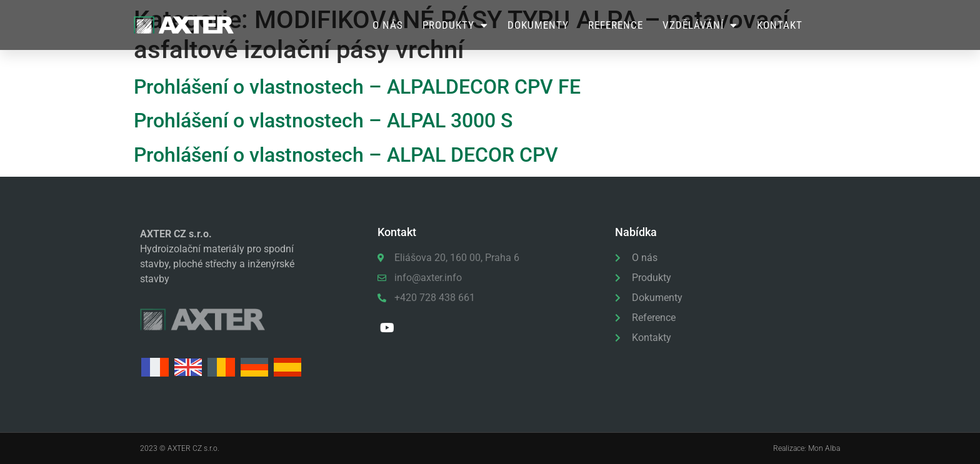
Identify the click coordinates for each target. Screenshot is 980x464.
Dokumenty (538, 25)
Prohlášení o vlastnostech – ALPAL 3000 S (323, 121)
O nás (388, 25)
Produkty (455, 25)
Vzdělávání (700, 25)
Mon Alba (824, 448)
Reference (616, 25)
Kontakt (780, 25)
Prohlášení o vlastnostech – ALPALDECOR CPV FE (357, 87)
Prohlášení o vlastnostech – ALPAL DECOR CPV (346, 155)
